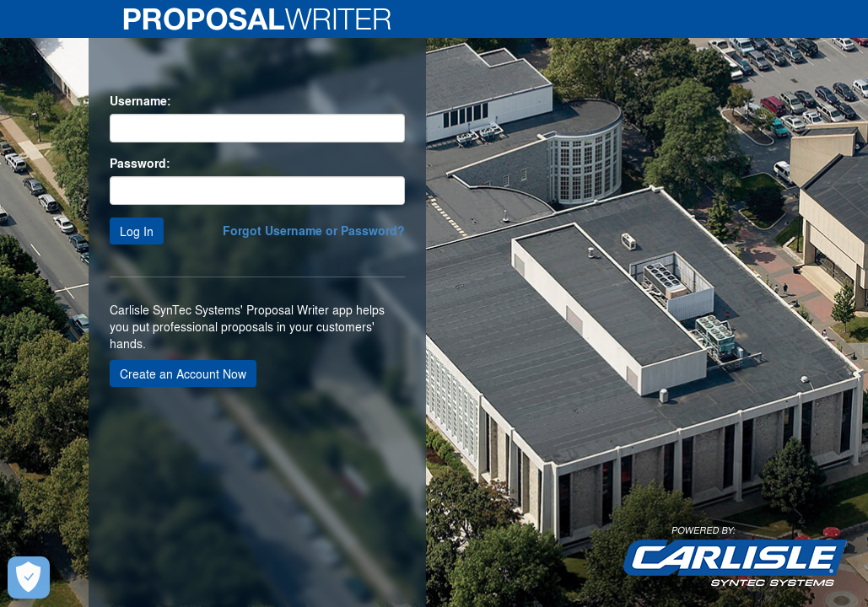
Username (138, 101)
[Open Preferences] (28, 577)
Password (138, 164)
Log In (137, 231)
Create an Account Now (183, 373)
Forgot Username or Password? (314, 231)
